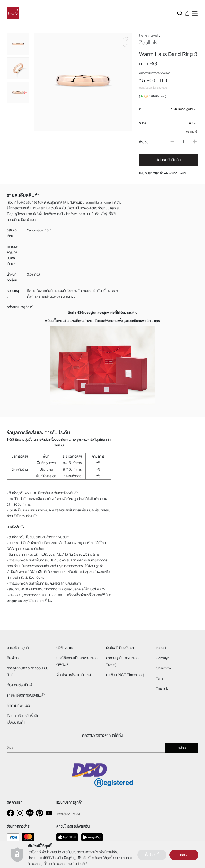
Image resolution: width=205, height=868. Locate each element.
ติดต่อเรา (14, 658)
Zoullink (162, 689)
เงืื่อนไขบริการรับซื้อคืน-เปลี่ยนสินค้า (24, 719)
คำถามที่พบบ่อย (19, 706)
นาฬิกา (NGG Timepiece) (125, 675)
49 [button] (191, 123)
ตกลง (184, 855)
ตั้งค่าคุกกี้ (152, 855)
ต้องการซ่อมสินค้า (20, 685)
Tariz (159, 679)
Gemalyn (162, 658)
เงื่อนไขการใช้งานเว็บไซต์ (74, 675)
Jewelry (156, 35)
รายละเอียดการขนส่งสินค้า (26, 695)
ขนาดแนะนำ (192, 132)
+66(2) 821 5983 (68, 814)
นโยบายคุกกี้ (37, 864)
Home (143, 35)
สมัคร (182, 748)
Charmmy (163, 668)
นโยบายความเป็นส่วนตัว (70, 864)
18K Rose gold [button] (182, 109)
